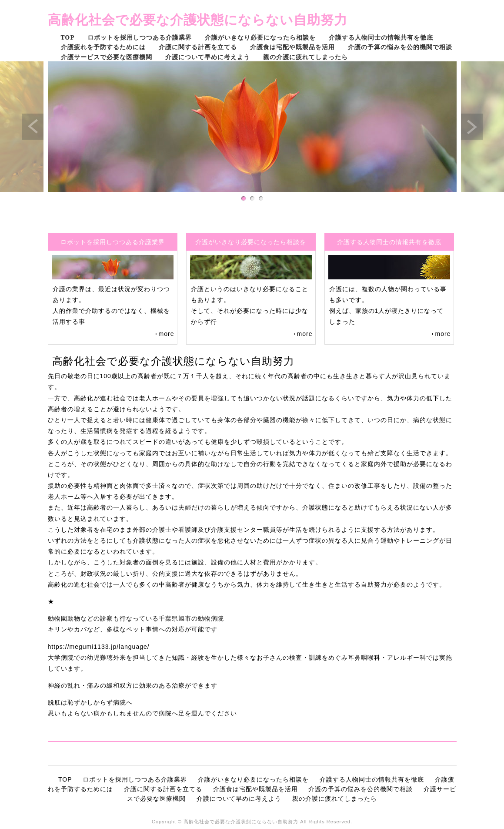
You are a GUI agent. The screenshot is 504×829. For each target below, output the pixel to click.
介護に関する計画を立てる (198, 47)
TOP (68, 37)
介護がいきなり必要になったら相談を (260, 37)
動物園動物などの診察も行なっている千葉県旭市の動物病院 (136, 618)
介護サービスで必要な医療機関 (107, 57)
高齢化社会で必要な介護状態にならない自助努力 (198, 19)
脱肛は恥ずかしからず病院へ (90, 702)
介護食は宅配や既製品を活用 (292, 47)
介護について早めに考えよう (208, 57)
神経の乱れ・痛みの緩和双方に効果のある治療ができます (133, 685)
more (167, 334)
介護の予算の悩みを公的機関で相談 (400, 47)
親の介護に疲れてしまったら (305, 57)
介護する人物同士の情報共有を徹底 (381, 37)
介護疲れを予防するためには (103, 47)
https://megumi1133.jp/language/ (99, 647)
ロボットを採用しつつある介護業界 (140, 37)
